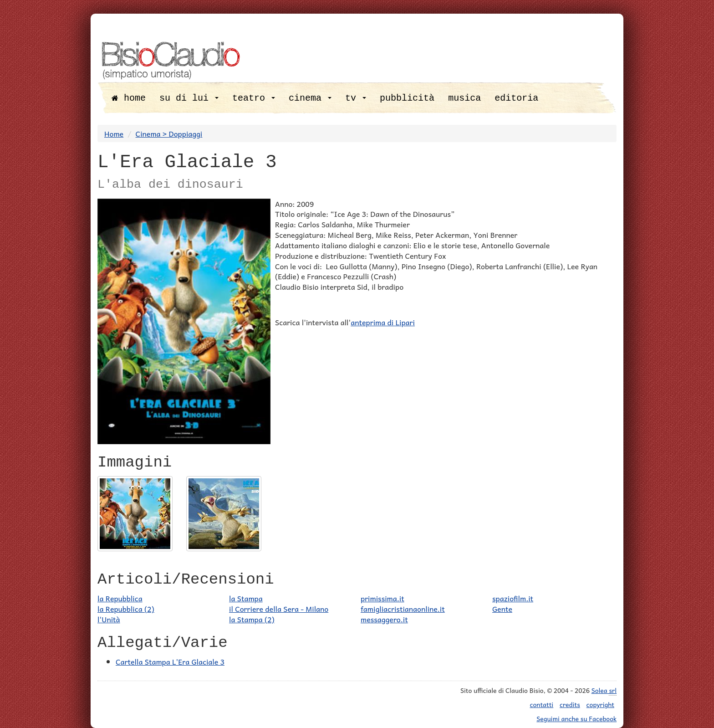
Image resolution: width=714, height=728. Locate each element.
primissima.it (382, 598)
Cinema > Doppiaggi (169, 133)
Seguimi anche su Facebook (576, 718)
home (129, 98)
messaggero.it (384, 619)
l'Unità (109, 619)
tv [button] (356, 98)
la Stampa (246, 598)
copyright (600, 704)
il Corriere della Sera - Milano (279, 609)
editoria (516, 98)
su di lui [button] (189, 98)
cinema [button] (310, 98)
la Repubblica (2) (126, 609)
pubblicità (407, 98)
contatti (542, 704)
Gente (502, 609)
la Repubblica (120, 598)
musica (464, 98)
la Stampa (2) (252, 619)
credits (570, 704)
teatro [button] (254, 98)
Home (114, 133)
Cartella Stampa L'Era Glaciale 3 (170, 661)
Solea (604, 690)
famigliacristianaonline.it (403, 609)
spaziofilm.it (513, 598)
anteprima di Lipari (383, 322)
